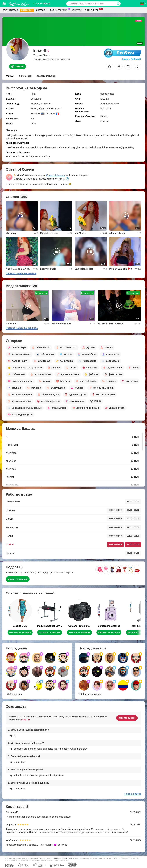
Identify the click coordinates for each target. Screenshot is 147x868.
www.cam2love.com (38, 858)
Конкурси (77, 10)
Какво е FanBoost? (132, 59)
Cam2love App (92, 10)
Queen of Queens (55, 175)
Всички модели (10, 10)
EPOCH (57, 858)
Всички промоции (60, 10)
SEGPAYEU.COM (68, 858)
